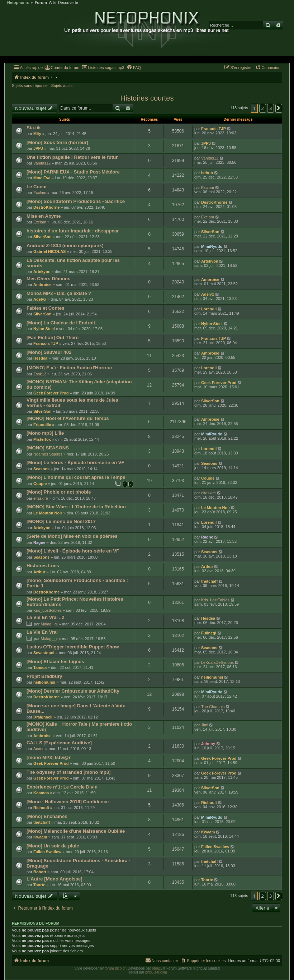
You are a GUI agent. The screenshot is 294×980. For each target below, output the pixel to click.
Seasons (41, 469)
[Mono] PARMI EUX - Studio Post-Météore (73, 172)
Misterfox (42, 439)
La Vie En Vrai (42, 632)
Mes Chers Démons (48, 279)
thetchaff (209, 581)
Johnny (208, 744)
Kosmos (41, 793)
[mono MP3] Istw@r (49, 757)
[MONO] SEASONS (48, 448)
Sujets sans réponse (30, 85)
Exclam (40, 193)
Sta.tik (34, 128)
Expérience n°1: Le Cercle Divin (62, 787)
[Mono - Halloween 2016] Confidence (68, 802)
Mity (37, 134)
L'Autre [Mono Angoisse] (54, 879)
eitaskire (41, 498)
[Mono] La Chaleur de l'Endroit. (61, 323)
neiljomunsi (44, 682)
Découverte (68, 3)
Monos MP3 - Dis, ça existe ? (59, 293)
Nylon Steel (44, 329)
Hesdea (40, 358)
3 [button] (271, 108)
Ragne (39, 542)
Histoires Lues (43, 566)
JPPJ (38, 148)
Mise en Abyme (44, 216)
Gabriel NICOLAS (49, 251)
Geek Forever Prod (51, 393)
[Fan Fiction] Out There (53, 338)
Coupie (40, 484)
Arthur (39, 572)
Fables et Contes (46, 308)
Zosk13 (40, 374)
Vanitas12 (42, 163)
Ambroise (42, 285)
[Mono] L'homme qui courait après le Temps (76, 477)
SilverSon (42, 237)
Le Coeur (37, 187)
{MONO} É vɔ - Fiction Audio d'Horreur (69, 368)
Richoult (41, 808)
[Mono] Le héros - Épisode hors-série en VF (75, 463)
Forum (41, 3)
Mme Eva (42, 178)
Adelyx (40, 299)
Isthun (207, 173)
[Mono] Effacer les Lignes (55, 662)
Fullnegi (209, 633)
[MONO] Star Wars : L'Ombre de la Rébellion (76, 507)
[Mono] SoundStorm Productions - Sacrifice (76, 201)
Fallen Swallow (47, 852)
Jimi (205, 725)
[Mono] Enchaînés (47, 816)
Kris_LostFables (48, 610)
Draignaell (43, 717)
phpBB (157, 968)
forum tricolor (115, 968)
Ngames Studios (48, 454)
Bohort (40, 872)
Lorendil (209, 309)
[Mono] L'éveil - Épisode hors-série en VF (73, 551)
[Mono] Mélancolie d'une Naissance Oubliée (76, 831)
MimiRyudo (212, 246)
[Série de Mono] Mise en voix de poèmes (72, 536)
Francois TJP (214, 129)
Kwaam (40, 837)
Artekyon (42, 272)
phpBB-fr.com (156, 972)
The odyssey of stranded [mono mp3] (68, 772)
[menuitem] (62, 68)
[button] (279, 108)
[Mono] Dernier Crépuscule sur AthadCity (73, 691)
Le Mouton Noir (48, 513)
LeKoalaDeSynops (217, 662)
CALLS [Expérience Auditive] (59, 743)
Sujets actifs (62, 85)
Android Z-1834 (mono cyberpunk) (65, 246)
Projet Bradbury (44, 676)
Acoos (39, 749)
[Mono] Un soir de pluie (53, 846)
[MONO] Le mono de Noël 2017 (61, 521)
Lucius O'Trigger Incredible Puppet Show (73, 647)
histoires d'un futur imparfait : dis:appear (73, 231)
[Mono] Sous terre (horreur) (57, 142)
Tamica (40, 667)
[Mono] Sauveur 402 (49, 352)
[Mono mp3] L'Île (45, 433)
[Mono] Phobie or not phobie (59, 492)
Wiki (53, 3)
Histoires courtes (147, 98)
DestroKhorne (46, 207)
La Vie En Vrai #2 (45, 617)
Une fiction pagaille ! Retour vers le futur (72, 157)
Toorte (39, 885)
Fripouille (42, 425)
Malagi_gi (49, 624)
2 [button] (263, 108)
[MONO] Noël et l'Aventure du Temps (68, 418)
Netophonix (18, 3)
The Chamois (213, 707)
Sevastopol (44, 653)
